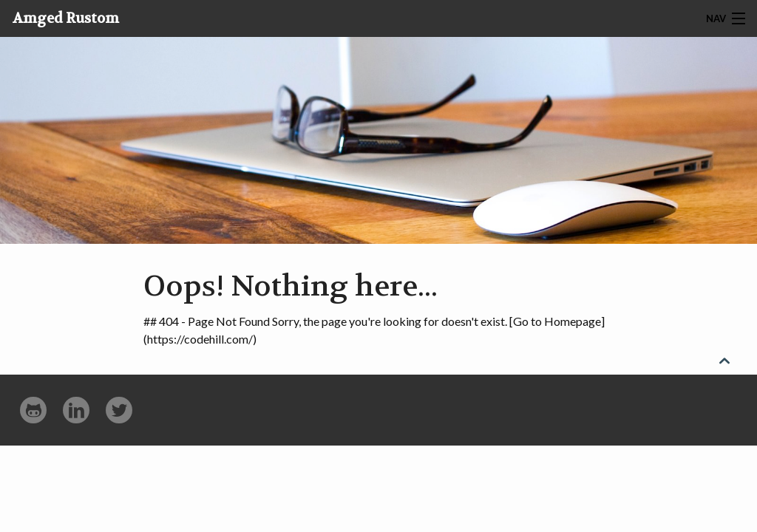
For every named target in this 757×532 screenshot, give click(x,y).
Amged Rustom (66, 18)
